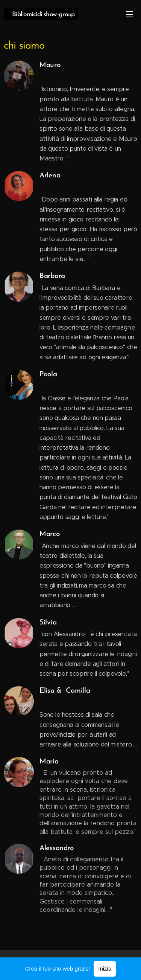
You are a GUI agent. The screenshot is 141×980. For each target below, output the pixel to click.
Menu (130, 14)
